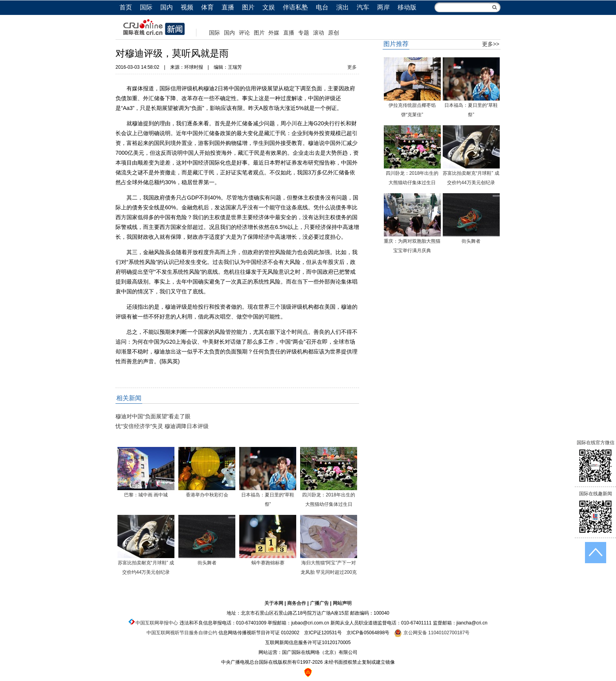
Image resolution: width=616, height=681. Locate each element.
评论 (244, 33)
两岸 (383, 7)
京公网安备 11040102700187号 (432, 633)
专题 (304, 33)
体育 (207, 7)
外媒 (274, 33)
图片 (248, 7)
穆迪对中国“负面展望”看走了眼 (153, 416)
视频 (187, 7)
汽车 (363, 7)
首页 (126, 7)
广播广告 (319, 603)
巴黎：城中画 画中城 (146, 495)
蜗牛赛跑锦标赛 (268, 563)
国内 (167, 7)
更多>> (491, 44)
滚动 (319, 33)
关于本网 (274, 603)
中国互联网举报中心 (157, 623)
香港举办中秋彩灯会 (207, 495)
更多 (352, 67)
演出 (343, 7)
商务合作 (297, 603)
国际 (146, 7)
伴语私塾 (295, 7)
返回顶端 (596, 553)
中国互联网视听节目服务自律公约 (182, 633)
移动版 (407, 7)
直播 (228, 7)
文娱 (269, 7)
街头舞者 (207, 563)
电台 (322, 7)
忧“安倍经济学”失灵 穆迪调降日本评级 (162, 426)
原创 (334, 33)
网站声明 (342, 603)
